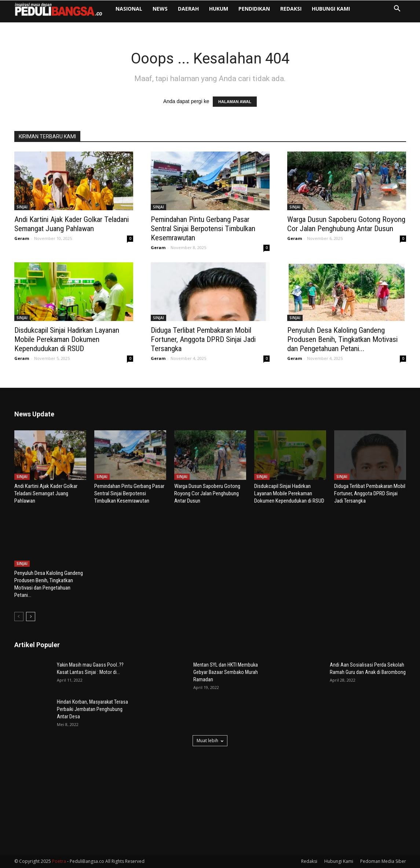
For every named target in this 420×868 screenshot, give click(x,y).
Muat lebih (210, 741)
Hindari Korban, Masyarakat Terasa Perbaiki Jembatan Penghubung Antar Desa (92, 709)
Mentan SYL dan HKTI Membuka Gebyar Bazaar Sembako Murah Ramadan (226, 672)
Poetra (59, 861)
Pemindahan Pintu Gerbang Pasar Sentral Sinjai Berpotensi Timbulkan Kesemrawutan (203, 229)
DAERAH (188, 9)
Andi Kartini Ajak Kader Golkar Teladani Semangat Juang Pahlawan (72, 224)
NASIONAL (129, 9)
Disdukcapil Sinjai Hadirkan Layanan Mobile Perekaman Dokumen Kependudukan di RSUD (67, 339)
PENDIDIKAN (254, 9)
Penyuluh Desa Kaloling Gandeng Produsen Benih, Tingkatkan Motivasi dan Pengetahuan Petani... (342, 339)
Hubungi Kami (331, 9)
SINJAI (22, 207)
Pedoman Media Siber (383, 861)
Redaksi (291, 9)
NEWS (160, 9)
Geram (22, 238)
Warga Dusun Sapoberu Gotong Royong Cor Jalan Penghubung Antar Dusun (346, 224)
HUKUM (219, 9)
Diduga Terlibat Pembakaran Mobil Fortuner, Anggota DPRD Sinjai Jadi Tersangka (203, 339)
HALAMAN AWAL (235, 102)
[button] (397, 9)
